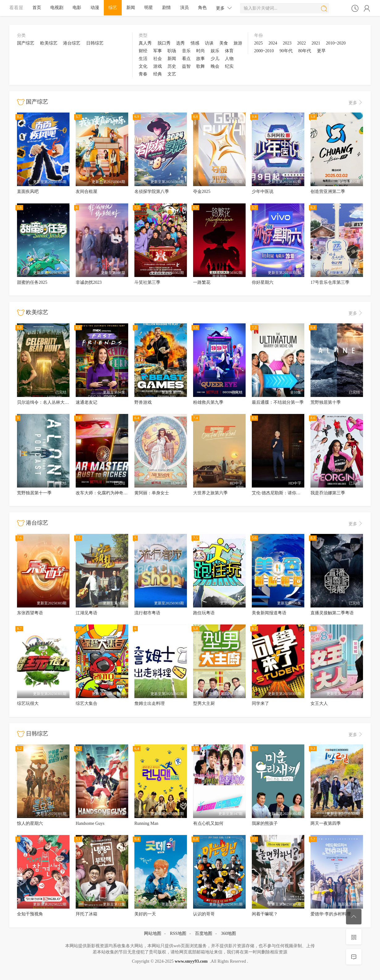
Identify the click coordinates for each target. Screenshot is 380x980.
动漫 (95, 8)
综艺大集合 (87, 703)
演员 (184, 8)
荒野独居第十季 (326, 402)
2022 (302, 43)
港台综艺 (72, 43)
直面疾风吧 (28, 192)
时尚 (201, 51)
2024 (273, 43)
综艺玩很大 (28, 703)
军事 (158, 51)
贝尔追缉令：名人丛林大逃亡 (45, 402)
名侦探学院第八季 (152, 192)
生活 (143, 59)
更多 (224, 8)
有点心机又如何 (208, 823)
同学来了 (260, 703)
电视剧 (57, 8)
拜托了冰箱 (87, 914)
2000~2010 (264, 51)
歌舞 (201, 66)
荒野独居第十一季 (34, 493)
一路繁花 (202, 282)
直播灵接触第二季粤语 (332, 613)
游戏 (158, 66)
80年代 (305, 51)
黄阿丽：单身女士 (152, 493)
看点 (186, 59)
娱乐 (215, 51)
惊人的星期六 (30, 823)
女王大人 (319, 703)
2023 (287, 43)
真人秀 (145, 43)
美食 (224, 43)
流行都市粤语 (147, 613)
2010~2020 (336, 43)
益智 (186, 66)
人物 (229, 59)
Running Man (146, 823)
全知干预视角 (30, 914)
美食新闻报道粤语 (269, 613)
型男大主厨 (204, 703)
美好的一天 (145, 914)
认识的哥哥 (204, 914)
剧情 (167, 8)
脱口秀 (164, 43)
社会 (158, 59)
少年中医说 (263, 192)
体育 (229, 51)
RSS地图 (178, 933)
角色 (202, 8)
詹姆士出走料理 (150, 703)
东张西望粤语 (30, 613)
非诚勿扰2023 (89, 282)
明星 (149, 8)
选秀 (180, 43)
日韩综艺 (95, 43)
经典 (158, 74)
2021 (316, 43)
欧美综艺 (49, 43)
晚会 (215, 66)
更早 (321, 51)
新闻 (131, 8)
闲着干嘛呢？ (265, 914)
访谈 (209, 43)
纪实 (229, 66)
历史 (172, 66)
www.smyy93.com (191, 961)
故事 (201, 59)
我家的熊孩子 (265, 823)
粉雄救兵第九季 (208, 402)
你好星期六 (263, 282)
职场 (172, 51)
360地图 (228, 933)
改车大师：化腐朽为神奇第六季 (106, 493)
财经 (143, 51)
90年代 (286, 51)
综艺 (113, 8)
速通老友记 (87, 402)
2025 (259, 43)
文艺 (172, 74)
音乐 (186, 51)
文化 (143, 66)
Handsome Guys (90, 823)
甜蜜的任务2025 (32, 282)
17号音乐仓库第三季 (330, 282)
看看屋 (16, 8)
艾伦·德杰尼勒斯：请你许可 (278, 493)
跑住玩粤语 (204, 613)
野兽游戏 (143, 402)
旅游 (238, 43)
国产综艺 (26, 43)
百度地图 (204, 933)
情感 (195, 43)
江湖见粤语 (87, 613)
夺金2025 (202, 192)
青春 (143, 74)
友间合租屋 (87, 192)
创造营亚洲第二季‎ (328, 192)
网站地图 (153, 933)
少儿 (215, 59)
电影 (77, 8)
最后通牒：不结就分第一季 (278, 402)
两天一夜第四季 (326, 823)
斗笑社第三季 (147, 282)
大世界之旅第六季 (210, 493)
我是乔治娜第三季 (328, 493)
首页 (37, 8)
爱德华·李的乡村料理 (331, 914)
